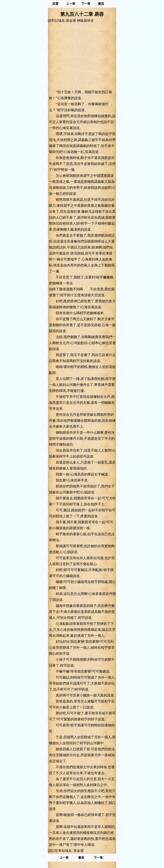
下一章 (86, 4)
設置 (56, 4)
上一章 (71, 4)
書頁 (101, 4)
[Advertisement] (82, 56)
